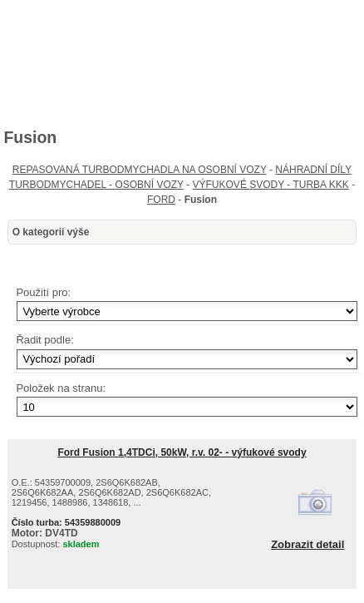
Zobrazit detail (307, 545)
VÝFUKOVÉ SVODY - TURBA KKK (271, 185)
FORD (161, 200)
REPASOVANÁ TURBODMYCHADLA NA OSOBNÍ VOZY (140, 170)
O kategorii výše (51, 232)
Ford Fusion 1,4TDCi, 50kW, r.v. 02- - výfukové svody (182, 452)
